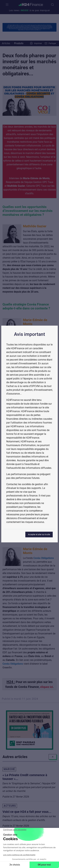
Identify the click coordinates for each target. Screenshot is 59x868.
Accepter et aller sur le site (39, 535)
